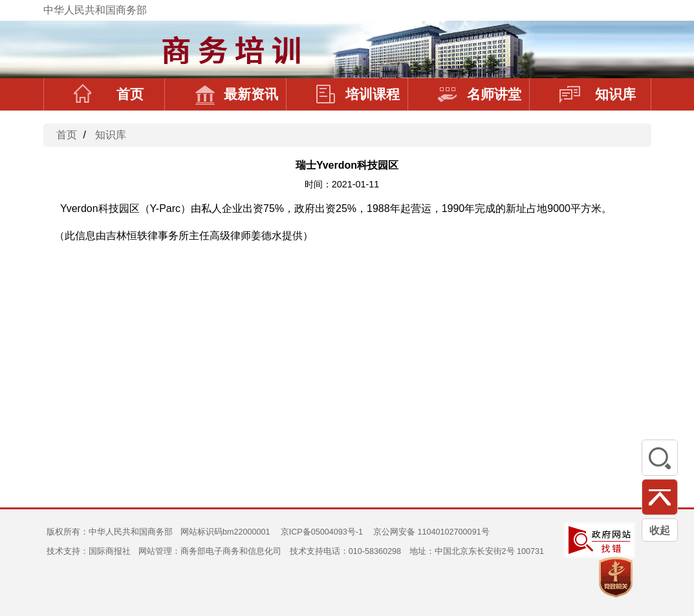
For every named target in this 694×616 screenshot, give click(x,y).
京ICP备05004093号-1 (322, 532)
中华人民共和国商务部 (95, 10)
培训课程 (358, 94)
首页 (109, 94)
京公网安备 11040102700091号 (431, 532)
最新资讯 (236, 94)
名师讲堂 (480, 94)
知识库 (598, 94)
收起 (660, 530)
